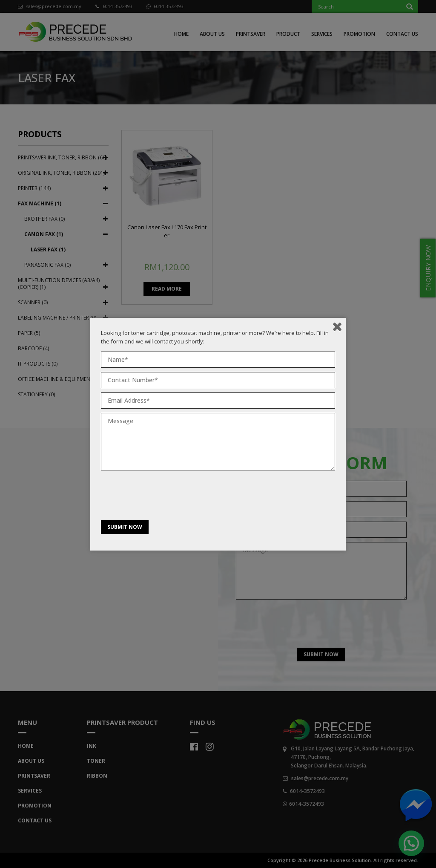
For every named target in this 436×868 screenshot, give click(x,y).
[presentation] (166, 497)
